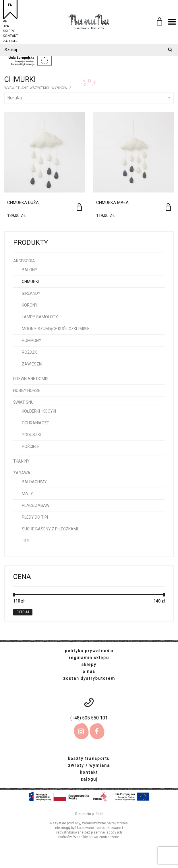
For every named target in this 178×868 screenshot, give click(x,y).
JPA (6, 25)
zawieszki (32, 364)
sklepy (9, 30)
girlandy (31, 293)
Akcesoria (24, 261)
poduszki (31, 435)
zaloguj (11, 40)
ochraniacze (35, 423)
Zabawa (22, 473)
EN (10, 5)
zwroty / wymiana (89, 765)
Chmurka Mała (112, 203)
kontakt (10, 35)
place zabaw (36, 505)
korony (30, 305)
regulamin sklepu (89, 658)
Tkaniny (21, 461)
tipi (25, 541)
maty (27, 494)
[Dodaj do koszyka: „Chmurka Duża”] (79, 207)
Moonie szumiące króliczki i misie (56, 329)
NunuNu (89, 98)
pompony (32, 340)
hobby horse (27, 390)
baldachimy (34, 482)
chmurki (30, 282)
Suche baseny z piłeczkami (50, 529)
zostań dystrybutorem (89, 678)
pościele (31, 446)
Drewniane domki (31, 379)
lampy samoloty (40, 317)
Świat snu (23, 402)
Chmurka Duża (23, 203)
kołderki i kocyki (39, 411)
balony (30, 270)
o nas (89, 671)
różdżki (30, 352)
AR (5, 21)
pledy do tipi (35, 517)
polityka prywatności (89, 651)
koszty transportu (89, 759)
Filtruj (23, 612)
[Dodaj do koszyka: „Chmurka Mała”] (168, 207)
